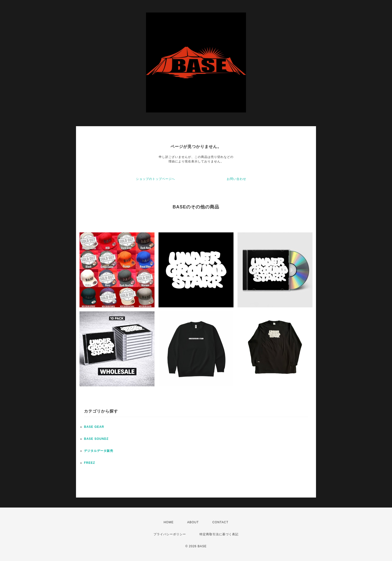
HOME (168, 522)
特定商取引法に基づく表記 (219, 534)
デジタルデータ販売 (99, 451)
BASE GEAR (94, 427)
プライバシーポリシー (170, 534)
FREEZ (89, 463)
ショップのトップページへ (155, 179)
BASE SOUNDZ (96, 439)
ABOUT (193, 522)
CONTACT (220, 522)
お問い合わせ (236, 179)
